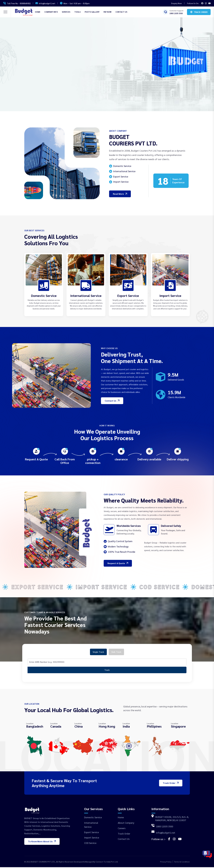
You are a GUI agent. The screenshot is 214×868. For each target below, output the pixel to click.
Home (38, 12)
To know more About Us (42, 842)
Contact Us (121, 12)
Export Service (128, 296)
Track (107, 671)
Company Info (51, 12)
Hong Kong (107, 727)
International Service (86, 296)
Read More (120, 194)
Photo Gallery (92, 12)
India (126, 727)
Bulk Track (116, 653)
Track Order (201, 12)
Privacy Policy (166, 862)
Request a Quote (118, 563)
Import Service (170, 296)
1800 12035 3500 (176, 13)
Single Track (98, 653)
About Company (126, 824)
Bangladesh (35, 727)
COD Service (90, 844)
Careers (122, 829)
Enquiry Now (176, 3)
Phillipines (154, 727)
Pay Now (107, 12)
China (79, 727)
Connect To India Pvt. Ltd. (107, 862)
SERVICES (66, 12)
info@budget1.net (47, 3)
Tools (77, 12)
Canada (56, 727)
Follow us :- (158, 840)
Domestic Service (44, 296)
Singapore (178, 727)
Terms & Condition (182, 862)
